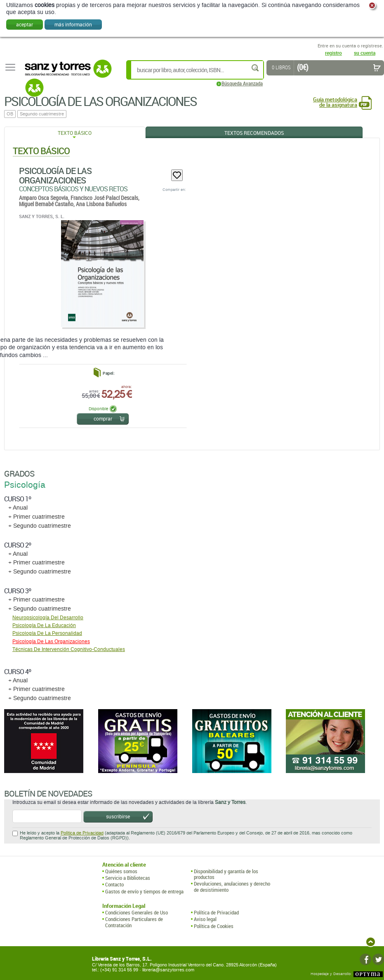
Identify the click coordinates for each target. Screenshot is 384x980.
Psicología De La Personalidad (47, 633)
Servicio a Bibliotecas (128, 878)
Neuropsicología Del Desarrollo (48, 618)
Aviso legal (205, 919)
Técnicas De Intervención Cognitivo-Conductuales (69, 649)
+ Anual (18, 508)
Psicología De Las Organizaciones (55, 175)
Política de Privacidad (82, 833)
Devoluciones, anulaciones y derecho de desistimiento (232, 887)
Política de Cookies (214, 926)
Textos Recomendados (254, 133)
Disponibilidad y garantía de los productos (226, 874)
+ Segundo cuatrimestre (40, 526)
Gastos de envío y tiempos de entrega (144, 891)
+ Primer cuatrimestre (37, 517)
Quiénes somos (121, 871)
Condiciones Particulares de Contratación (134, 922)
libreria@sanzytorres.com (168, 970)
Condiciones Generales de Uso (137, 912)
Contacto (114, 884)
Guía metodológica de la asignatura (335, 102)
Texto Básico (75, 133)
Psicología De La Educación (44, 625)
